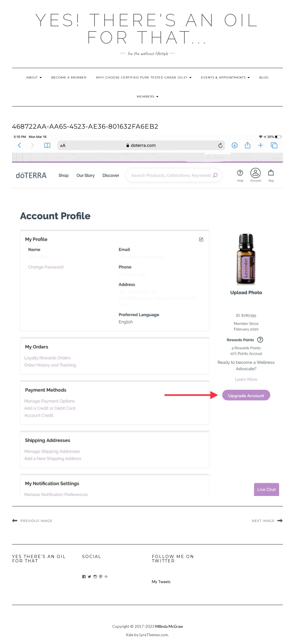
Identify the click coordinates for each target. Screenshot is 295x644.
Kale (130, 635)
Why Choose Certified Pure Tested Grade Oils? (144, 77)
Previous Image (36, 521)
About (34, 77)
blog (264, 77)
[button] (147, 315)
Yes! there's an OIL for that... (147, 29)
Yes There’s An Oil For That (39, 559)
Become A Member (69, 77)
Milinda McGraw (169, 626)
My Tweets (161, 582)
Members (148, 97)
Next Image (263, 521)
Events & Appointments (225, 77)
